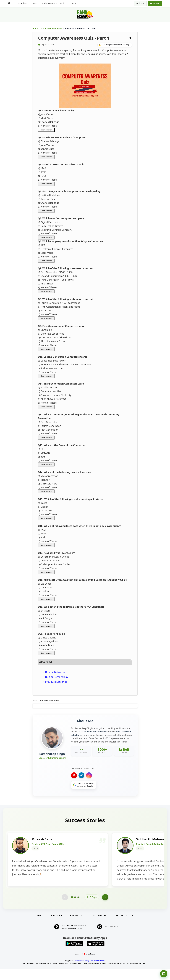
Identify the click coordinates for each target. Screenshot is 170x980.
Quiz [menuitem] (62, 3)
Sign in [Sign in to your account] (140, 3)
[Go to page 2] (75, 908)
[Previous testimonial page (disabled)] (65, 908)
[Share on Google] (115, 45)
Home (35, 28)
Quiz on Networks (55, 672)
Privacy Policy (125, 926)
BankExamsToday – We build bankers (90, 971)
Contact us (77, 926)
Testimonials (100, 926)
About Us (57, 926)
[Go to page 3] (78, 908)
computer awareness (49, 700)
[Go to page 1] (72, 908)
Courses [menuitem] (74, 3)
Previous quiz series (56, 682)
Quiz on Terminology (57, 677)
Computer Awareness (52, 28)
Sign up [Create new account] (155, 3)
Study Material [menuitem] (48, 3)
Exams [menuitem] (33, 3)
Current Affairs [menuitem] (20, 3)
